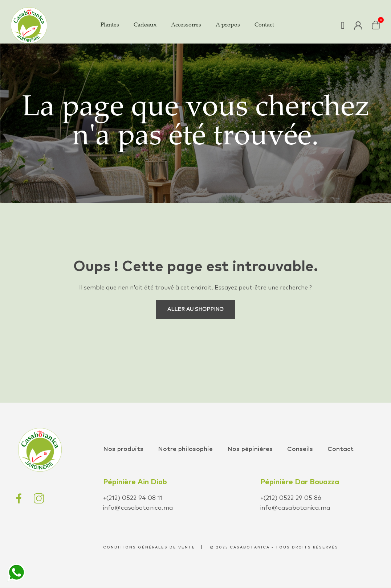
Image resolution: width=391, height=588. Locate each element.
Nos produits (123, 449)
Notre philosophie (185, 449)
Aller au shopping (195, 309)
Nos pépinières (250, 449)
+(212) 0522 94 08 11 (133, 498)
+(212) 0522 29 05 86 (291, 498)
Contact (341, 449)
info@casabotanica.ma (138, 508)
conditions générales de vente (149, 547)
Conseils (300, 449)
